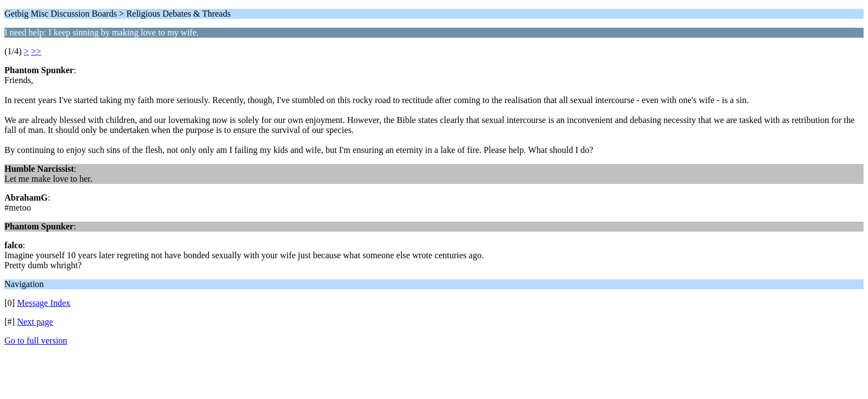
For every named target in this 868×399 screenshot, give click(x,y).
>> (36, 51)
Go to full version (36, 341)
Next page (35, 322)
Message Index (44, 303)
